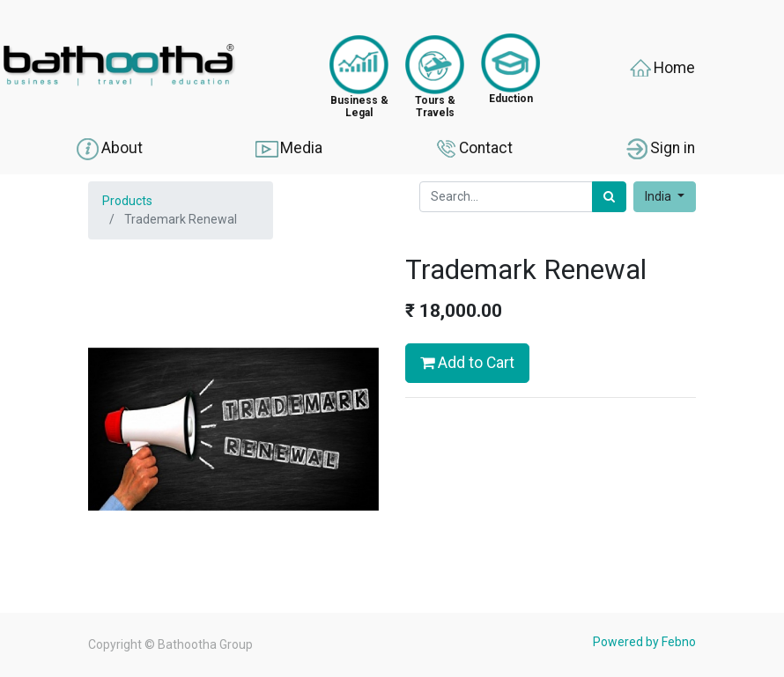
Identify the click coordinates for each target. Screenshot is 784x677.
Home (661, 69)
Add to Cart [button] (467, 363)
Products (127, 201)
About (109, 149)
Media (288, 149)
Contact (473, 149)
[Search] (609, 197)
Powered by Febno (644, 642)
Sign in (659, 149)
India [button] (659, 196)
